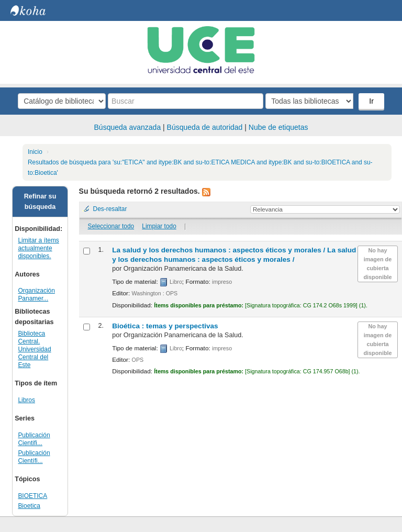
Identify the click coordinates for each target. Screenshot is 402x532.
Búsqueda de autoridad (205, 127)
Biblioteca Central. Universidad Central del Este (34, 349)
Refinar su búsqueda (40, 202)
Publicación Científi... (34, 457)
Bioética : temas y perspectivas (165, 326)
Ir (371, 101)
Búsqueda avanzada (128, 127)
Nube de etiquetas (278, 127)
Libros (26, 400)
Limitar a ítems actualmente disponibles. (38, 248)
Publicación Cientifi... (34, 439)
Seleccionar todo (111, 226)
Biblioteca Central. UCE (37, 10)
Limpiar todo (159, 226)
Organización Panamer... (36, 295)
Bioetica (29, 506)
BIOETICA (32, 496)
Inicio (35, 152)
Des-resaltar (110, 209)
